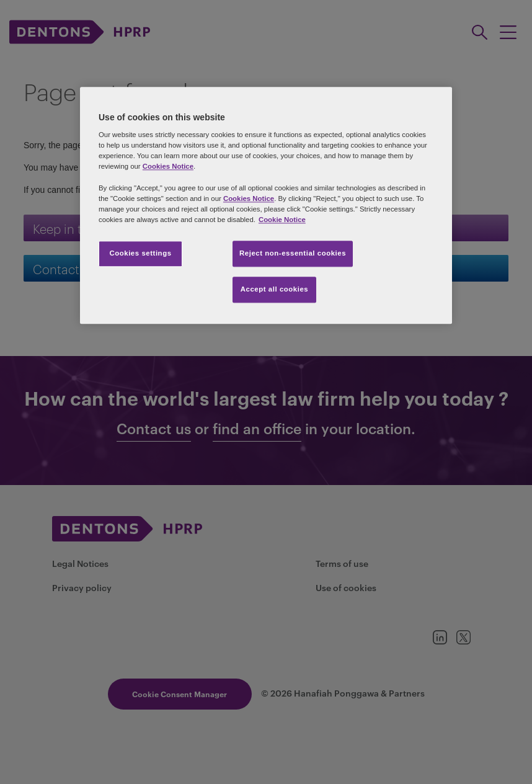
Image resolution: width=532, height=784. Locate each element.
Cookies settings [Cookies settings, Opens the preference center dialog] (140, 253)
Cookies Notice (168, 167)
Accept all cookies (275, 289)
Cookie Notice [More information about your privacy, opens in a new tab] (282, 220)
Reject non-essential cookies (293, 253)
